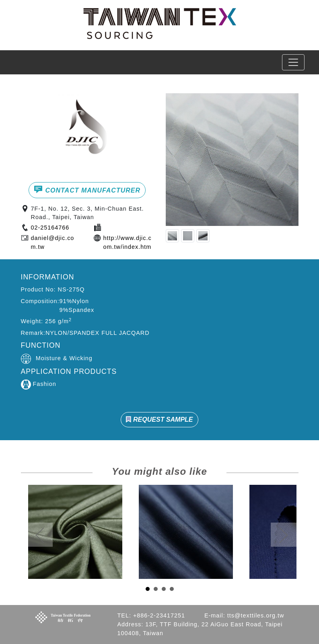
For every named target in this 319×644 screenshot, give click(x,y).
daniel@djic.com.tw (53, 242)
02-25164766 (50, 228)
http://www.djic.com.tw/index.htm (128, 242)
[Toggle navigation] (293, 62)
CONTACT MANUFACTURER (87, 189)
